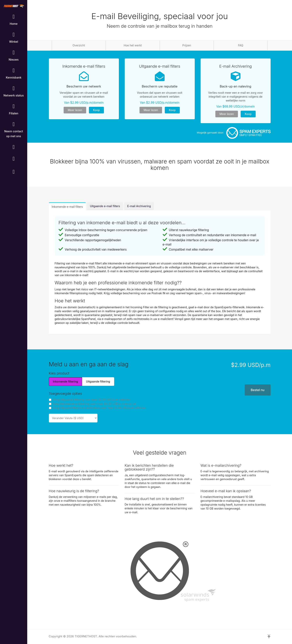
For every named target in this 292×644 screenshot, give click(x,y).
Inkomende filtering (66, 381)
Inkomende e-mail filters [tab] (67, 207)
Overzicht (79, 45)
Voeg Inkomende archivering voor (92, 404)
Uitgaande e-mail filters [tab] (105, 206)
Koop (96, 110)
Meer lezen (75, 110)
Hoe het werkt (133, 45)
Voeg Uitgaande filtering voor (90, 400)
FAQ (241, 45)
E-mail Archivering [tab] (139, 206)
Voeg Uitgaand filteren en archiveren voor (97, 408)
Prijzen (187, 45)
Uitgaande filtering (98, 381)
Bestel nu (258, 390)
